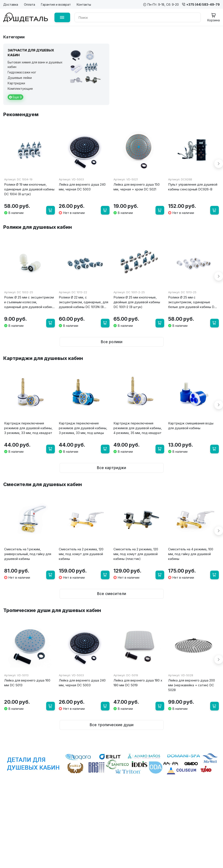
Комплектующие (20, 89)
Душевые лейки (20, 78)
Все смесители (112, 586)
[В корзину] (50, 209)
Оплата (30, 4)
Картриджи (16, 83)
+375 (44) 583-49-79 (201, 4)
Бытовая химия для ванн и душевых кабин (35, 64)
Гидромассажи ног (22, 72)
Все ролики (112, 338)
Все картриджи (111, 462)
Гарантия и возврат (56, 4)
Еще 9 (15, 97)
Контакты (84, 4)
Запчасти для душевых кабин (31, 53)
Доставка (11, 4)
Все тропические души (112, 716)
